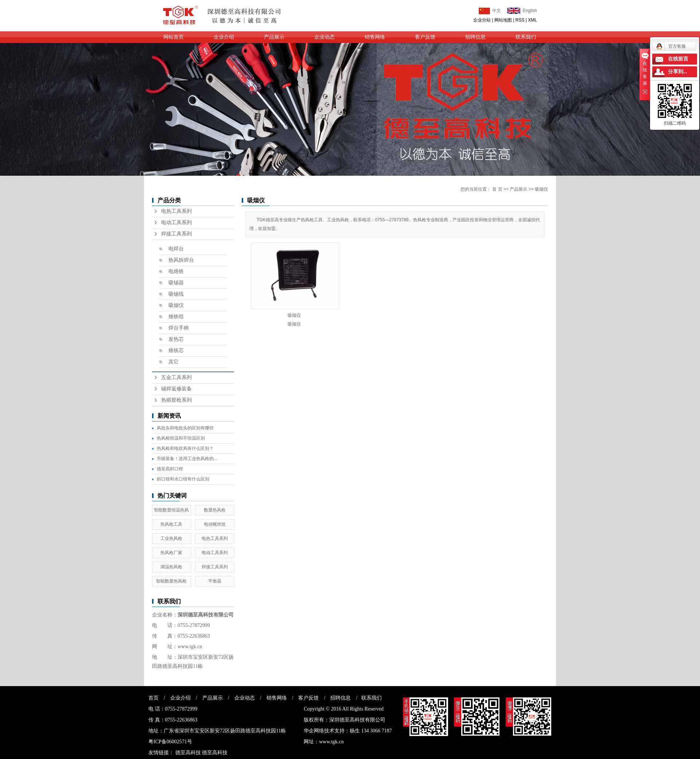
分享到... (678, 72)
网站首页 (174, 37)
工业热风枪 (171, 538)
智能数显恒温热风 (171, 510)
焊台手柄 (179, 328)
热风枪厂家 (171, 553)
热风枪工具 (171, 524)
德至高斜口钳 (170, 469)
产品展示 (274, 37)
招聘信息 (475, 37)
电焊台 (176, 249)
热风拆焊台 (181, 260)
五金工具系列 (176, 377)
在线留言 (678, 59)
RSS (520, 20)
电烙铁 (176, 271)
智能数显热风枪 (171, 581)
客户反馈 (425, 37)
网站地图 (503, 20)
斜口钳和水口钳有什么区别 (183, 479)
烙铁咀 (176, 317)
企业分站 (482, 20)
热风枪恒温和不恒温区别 (181, 438)
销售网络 (375, 37)
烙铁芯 (176, 351)
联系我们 (526, 37)
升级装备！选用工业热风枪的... (187, 459)
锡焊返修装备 (176, 389)
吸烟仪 (176, 305)
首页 (153, 698)
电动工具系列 (176, 223)
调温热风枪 (171, 567)
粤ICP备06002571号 (170, 742)
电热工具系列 (176, 211)
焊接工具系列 (176, 234)
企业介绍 (224, 37)
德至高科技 (188, 753)
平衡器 (215, 581)
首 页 (497, 189)
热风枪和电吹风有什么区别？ (185, 448)
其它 (174, 362)
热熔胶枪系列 (176, 400)
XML (532, 20)
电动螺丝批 (215, 524)
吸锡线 (176, 294)
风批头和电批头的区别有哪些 (185, 428)
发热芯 (176, 339)
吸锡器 (176, 283)
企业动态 (324, 37)
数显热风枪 (215, 510)
